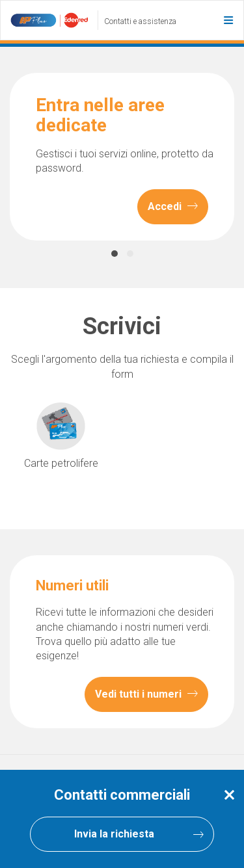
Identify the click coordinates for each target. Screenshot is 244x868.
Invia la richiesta (139, 834)
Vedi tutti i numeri (146, 694)
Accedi (173, 207)
